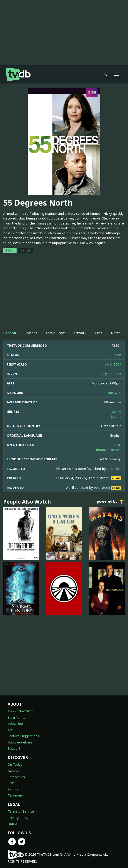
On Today (15, 764)
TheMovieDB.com (108, 450)
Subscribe (15, 723)
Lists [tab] (99, 333)
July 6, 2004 (112, 364)
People (13, 789)
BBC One (115, 392)
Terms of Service (21, 811)
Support (14, 748)
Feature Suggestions (23, 736)
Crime (117, 411)
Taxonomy (16, 795)
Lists (11, 783)
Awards (13, 770)
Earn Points (16, 717)
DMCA (12, 824)
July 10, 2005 (111, 374)
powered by (111, 502)
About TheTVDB (20, 711)
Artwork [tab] (80, 333)
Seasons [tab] (31, 333)
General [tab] (10, 333)
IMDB (117, 445)
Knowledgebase (20, 742)
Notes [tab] (116, 333)
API (10, 730)
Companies (16, 777)
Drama (116, 416)
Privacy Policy (18, 818)
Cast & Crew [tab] (55, 333)
